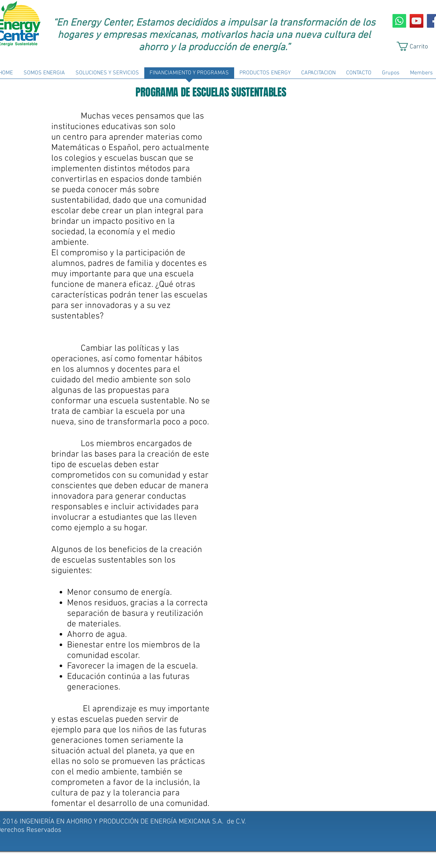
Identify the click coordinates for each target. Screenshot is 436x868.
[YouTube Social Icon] (417, 21)
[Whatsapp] (399, 21)
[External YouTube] (302, 164)
